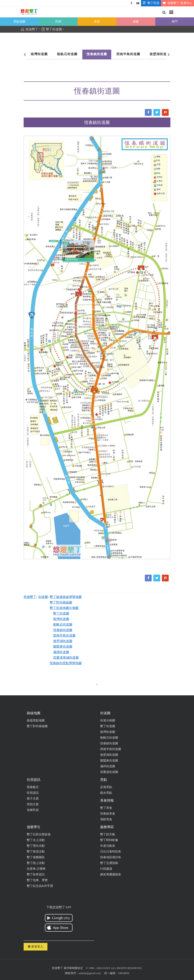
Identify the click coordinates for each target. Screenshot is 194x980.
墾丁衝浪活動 (36, 852)
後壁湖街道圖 (160, 54)
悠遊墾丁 (30, 597)
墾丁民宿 (150, 3)
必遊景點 (106, 787)
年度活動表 (108, 846)
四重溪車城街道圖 (66, 658)
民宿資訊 (33, 793)
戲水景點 (106, 793)
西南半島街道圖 (128, 54)
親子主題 (33, 799)
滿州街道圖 (108, 766)
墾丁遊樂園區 (36, 857)
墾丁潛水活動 (36, 846)
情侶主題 (33, 804)
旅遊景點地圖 (36, 720)
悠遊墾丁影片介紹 (138, 3)
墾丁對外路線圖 (61, 602)
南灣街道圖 (39, 54)
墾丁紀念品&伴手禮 (40, 886)
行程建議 (106, 869)
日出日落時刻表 (111, 852)
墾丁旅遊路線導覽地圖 (66, 597)
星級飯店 (33, 787)
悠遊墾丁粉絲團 (131, 3)
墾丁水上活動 (36, 840)
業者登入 (36, 947)
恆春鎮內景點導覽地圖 (66, 663)
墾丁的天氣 (108, 834)
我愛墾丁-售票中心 (177, 3)
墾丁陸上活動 (36, 863)
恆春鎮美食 (108, 814)
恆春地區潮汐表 (111, 857)
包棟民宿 (33, 810)
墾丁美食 (106, 808)
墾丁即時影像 (109, 840)
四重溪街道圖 (109, 772)
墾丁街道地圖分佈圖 (64, 608)
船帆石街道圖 (67, 54)
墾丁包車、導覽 (37, 880)
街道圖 (43, 597)
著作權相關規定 (73, 968)
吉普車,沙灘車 (36, 869)
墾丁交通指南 (109, 863)
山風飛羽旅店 (71, 260)
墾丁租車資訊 (36, 874)
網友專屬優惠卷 (111, 874)
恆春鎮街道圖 (97, 54)
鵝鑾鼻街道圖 (63, 647)
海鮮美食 (106, 819)
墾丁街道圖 (61, 613)
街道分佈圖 (108, 720)
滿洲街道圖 (61, 652)
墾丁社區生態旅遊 (39, 834)
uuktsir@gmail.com (90, 973)
